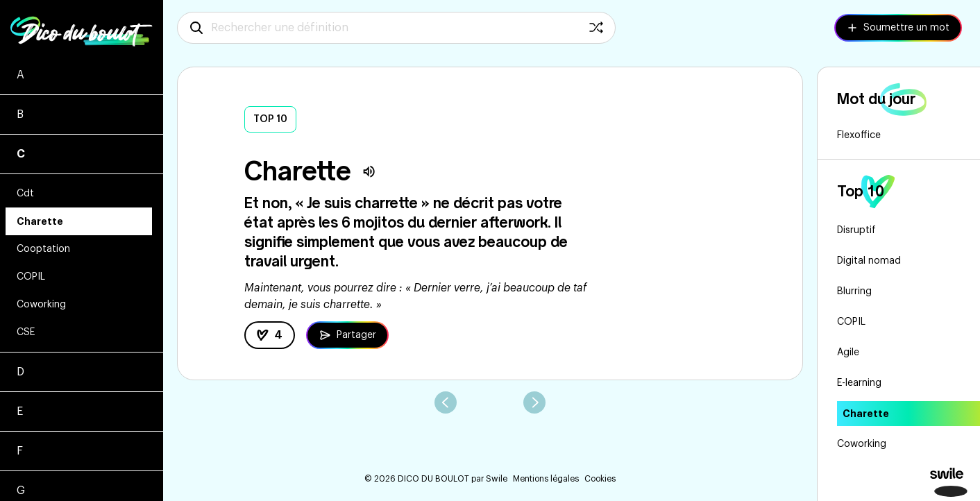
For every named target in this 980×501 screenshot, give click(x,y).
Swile (497, 479)
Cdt (25, 194)
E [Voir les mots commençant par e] (20, 411)
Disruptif (856, 230)
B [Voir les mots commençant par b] (20, 114)
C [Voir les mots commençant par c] (21, 154)
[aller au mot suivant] (534, 402)
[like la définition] (270, 335)
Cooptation (43, 249)
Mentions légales (546, 479)
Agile (848, 353)
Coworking (41, 305)
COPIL (31, 277)
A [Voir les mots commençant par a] (20, 75)
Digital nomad (869, 261)
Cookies (600, 479)
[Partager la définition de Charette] (347, 335)
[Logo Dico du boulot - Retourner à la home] (82, 28)
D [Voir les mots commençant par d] (20, 372)
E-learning (859, 383)
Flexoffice (859, 135)
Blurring (854, 291)
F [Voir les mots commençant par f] (20, 451)
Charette (40, 221)
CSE (26, 332)
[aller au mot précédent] (446, 402)
